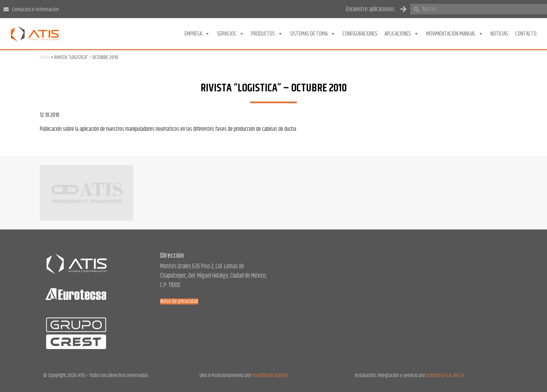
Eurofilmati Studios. (271, 375)
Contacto (526, 34)
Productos (267, 34)
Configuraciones (360, 34)
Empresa (197, 34)
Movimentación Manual (455, 34)
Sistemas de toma (313, 34)
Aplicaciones (402, 34)
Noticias (499, 34)
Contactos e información (36, 10)
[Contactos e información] (6, 9)
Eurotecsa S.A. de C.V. (446, 375)
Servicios (231, 34)
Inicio (45, 57)
